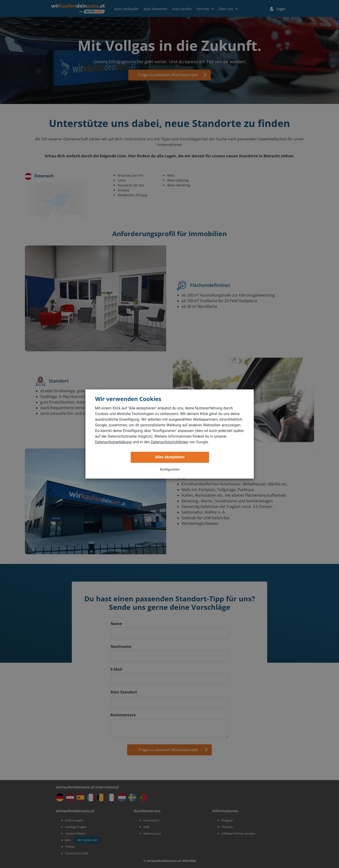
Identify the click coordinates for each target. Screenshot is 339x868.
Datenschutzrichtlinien (170, 442)
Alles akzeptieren (170, 457)
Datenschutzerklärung (113, 442)
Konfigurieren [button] (170, 469)
